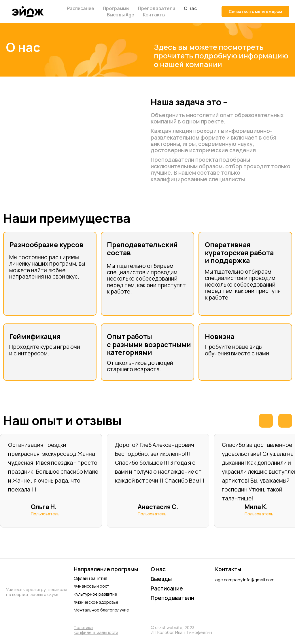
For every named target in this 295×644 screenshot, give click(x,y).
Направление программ (106, 569)
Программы (116, 8)
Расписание (81, 8)
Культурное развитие (96, 594)
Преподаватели (157, 8)
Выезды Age (121, 15)
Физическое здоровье (96, 602)
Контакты (154, 15)
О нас (190, 8)
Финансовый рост (91, 586)
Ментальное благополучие (101, 610)
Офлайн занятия (90, 578)
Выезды (161, 579)
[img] (221, 593)
